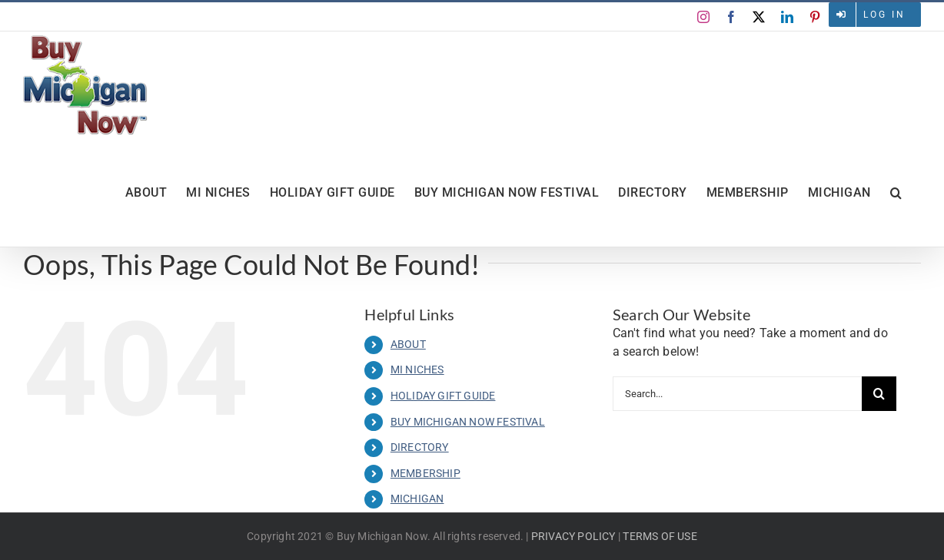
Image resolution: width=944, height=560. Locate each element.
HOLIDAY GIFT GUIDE (443, 396)
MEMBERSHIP (425, 473)
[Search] (879, 394)
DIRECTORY (420, 447)
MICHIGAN (417, 499)
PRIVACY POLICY (573, 536)
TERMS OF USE (660, 536)
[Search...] (737, 394)
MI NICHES (417, 369)
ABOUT (408, 344)
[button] (896, 193)
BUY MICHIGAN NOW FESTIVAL (468, 422)
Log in (884, 15)
